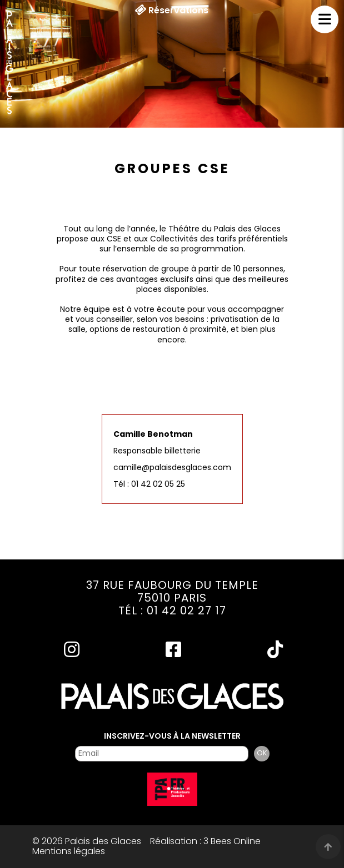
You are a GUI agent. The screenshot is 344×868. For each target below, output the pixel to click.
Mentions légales (69, 851)
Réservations (171, 11)
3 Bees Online (232, 841)
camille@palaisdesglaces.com (172, 467)
